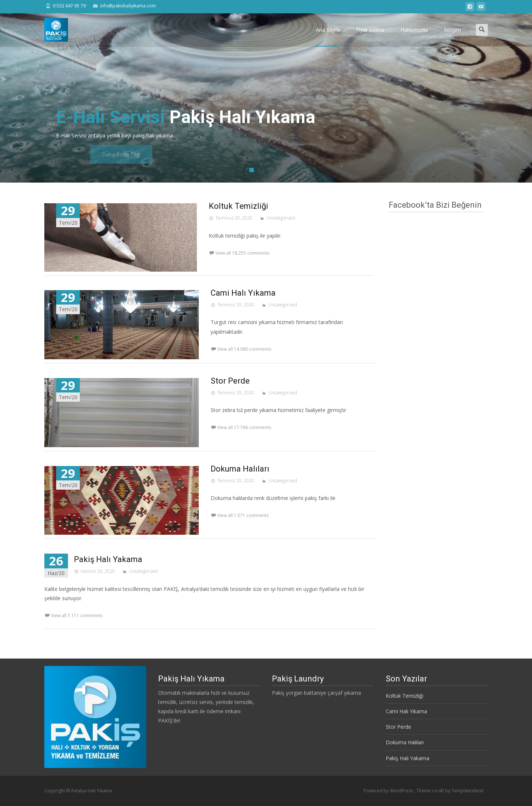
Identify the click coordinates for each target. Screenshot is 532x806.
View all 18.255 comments (242, 253)
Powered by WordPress (389, 791)
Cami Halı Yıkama (243, 293)
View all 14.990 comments (244, 349)
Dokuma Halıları (240, 469)
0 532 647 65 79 (69, 6)
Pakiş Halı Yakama (108, 559)
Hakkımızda (414, 36)
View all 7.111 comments (77, 615)
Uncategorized (281, 218)
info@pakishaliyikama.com (128, 6)
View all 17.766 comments (244, 427)
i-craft (439, 791)
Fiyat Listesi (370, 36)
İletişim (453, 36)
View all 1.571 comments (243, 515)
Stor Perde (230, 381)
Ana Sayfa (328, 36)
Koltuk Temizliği (238, 206)
